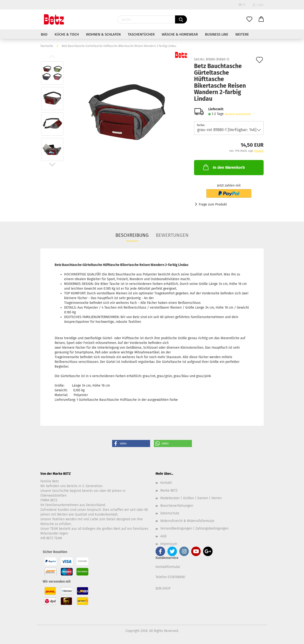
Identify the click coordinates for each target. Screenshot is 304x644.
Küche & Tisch (67, 34)
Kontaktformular (168, 567)
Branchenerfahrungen (177, 506)
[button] (131, 443)
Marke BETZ (169, 491)
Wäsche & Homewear (180, 34)
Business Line (217, 34)
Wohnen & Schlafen (103, 34)
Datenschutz (170, 513)
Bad (44, 34)
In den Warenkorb (223, 167)
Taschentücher (141, 34)
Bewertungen (172, 235)
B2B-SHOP (163, 588)
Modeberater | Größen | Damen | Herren (191, 498)
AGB (163, 536)
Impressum (169, 544)
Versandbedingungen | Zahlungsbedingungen (194, 528)
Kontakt (166, 483)
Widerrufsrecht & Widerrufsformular (187, 521)
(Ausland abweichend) (238, 114)
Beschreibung (132, 235)
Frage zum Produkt (213, 204)
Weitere (242, 34)
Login (258, 5)
